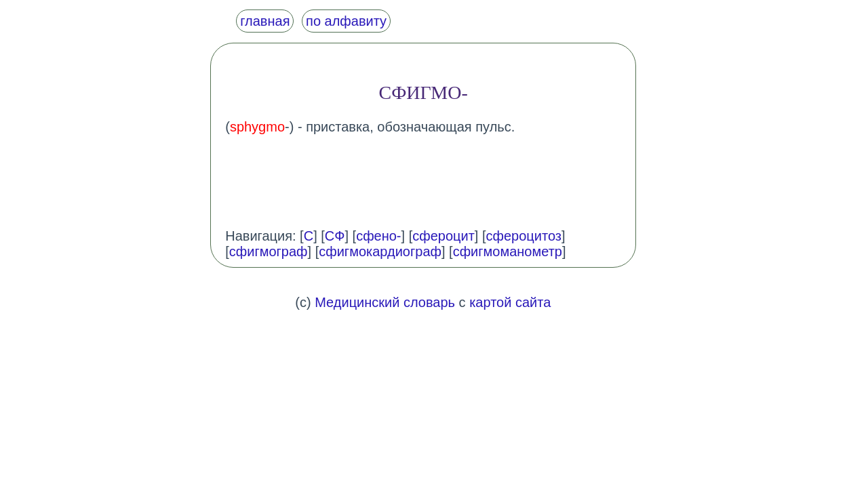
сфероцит (443, 236)
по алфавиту (346, 21)
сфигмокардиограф (380, 251)
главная (265, 21)
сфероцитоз (524, 236)
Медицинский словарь (385, 302)
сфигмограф (269, 251)
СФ (335, 236)
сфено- (378, 236)
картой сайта (510, 302)
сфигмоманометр (508, 251)
